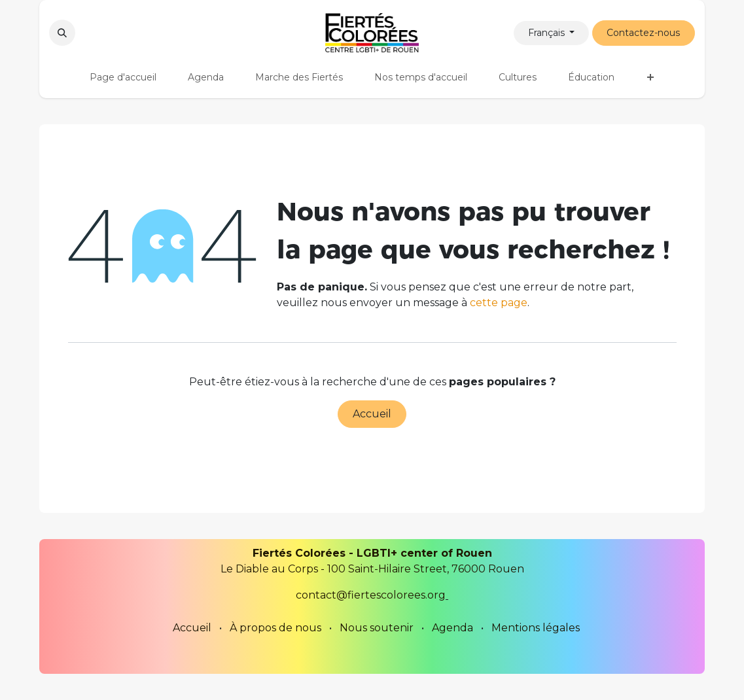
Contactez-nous (643, 33)
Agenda (452, 628)
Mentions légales (536, 628)
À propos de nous (275, 628)
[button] (62, 33)
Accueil (372, 414)
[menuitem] (123, 78)
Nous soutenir (377, 628)
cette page (499, 303)
